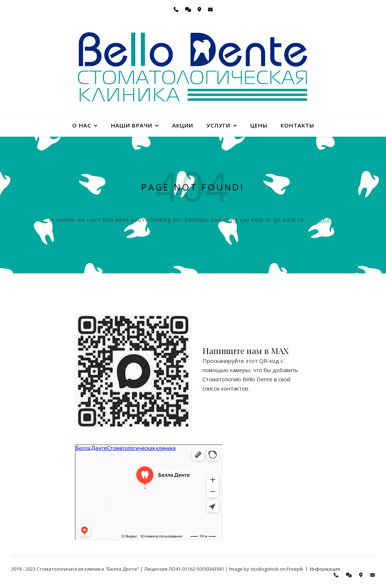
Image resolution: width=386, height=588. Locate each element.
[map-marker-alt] (200, 9)
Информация (325, 569)
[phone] (177, 9)
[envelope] (210, 9)
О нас (82, 125)
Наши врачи (132, 125)
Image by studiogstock (254, 569)
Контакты (297, 125)
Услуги (218, 125)
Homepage (321, 220)
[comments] (189, 9)
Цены (259, 125)
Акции (183, 125)
